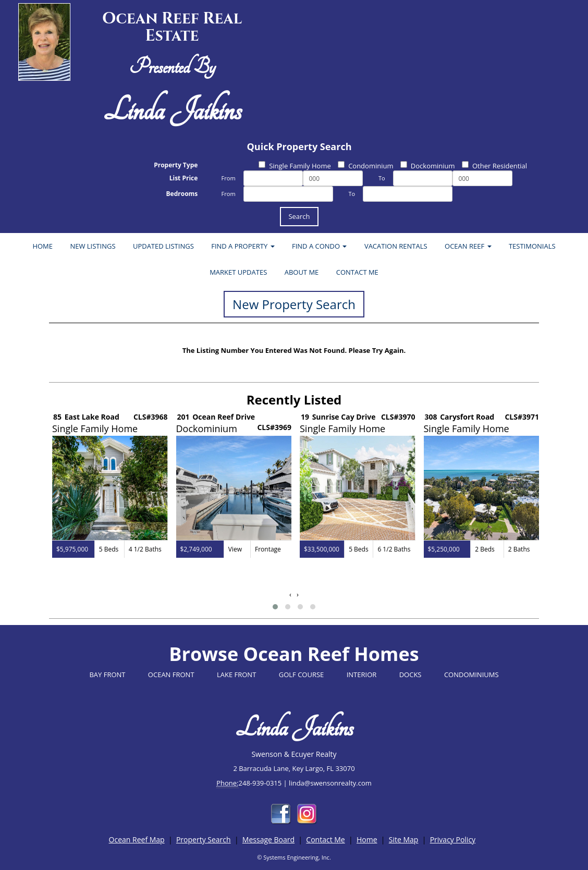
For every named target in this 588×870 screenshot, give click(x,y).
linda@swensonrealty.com (330, 783)
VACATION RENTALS (396, 246)
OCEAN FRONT (171, 675)
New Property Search (294, 304)
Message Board (268, 840)
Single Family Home (295, 166)
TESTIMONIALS (532, 246)
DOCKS (411, 675)
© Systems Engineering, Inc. (294, 857)
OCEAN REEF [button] (468, 246)
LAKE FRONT (236, 675)
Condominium (365, 166)
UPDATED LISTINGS (163, 246)
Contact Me (325, 840)
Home (367, 840)
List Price (184, 178)
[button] (275, 607)
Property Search (204, 840)
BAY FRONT (107, 675)
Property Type (176, 165)
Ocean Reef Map (137, 840)
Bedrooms (182, 194)
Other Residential (494, 166)
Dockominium (428, 166)
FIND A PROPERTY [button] (243, 246)
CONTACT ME (357, 272)
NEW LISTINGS (93, 246)
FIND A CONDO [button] (320, 246)
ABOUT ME (302, 272)
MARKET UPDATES (238, 272)
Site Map (404, 840)
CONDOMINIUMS (471, 675)
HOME (42, 246)
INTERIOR (362, 675)
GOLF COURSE (302, 675)
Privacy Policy (453, 840)
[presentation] (290, 595)
